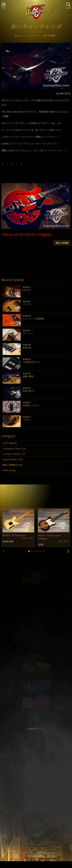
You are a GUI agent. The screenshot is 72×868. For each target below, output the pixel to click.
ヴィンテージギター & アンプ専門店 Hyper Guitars (36, 852)
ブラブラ (27, 304)
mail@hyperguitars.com (40, 637)
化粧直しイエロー (31, 405)
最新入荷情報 (62, 243)
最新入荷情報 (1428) (12, 465)
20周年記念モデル (31, 362)
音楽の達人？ (29, 391)
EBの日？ (27, 290)
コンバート (28, 333)
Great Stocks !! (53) (13, 459)
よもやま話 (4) (10, 443)
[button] (29, 551)
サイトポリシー (36, 776)
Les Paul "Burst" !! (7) (14, 454)
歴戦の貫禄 (28, 376)
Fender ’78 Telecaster (14, 535)
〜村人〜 (27, 420)
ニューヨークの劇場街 (33, 319)
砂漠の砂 (27, 348)
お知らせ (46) (9, 470)
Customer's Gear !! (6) (14, 448)
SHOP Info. (36, 645)
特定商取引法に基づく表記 (36, 780)
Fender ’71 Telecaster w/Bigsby (49, 537)
